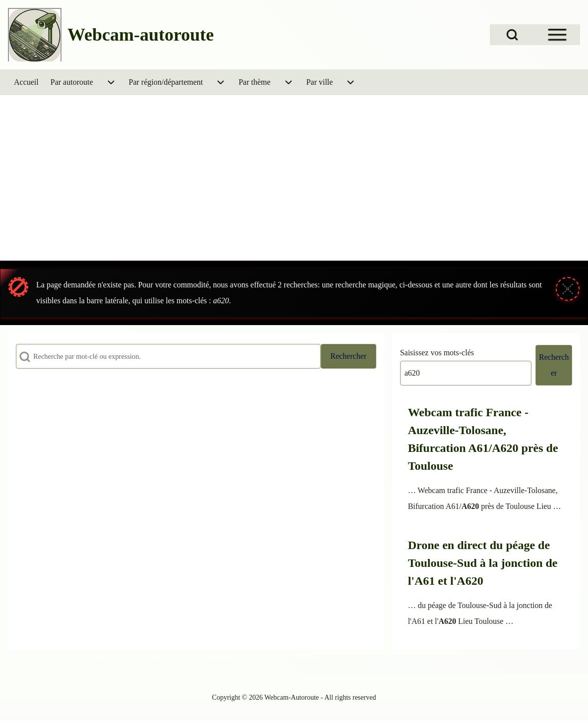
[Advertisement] (294, 185)
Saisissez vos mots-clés (437, 353)
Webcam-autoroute (141, 35)
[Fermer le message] (568, 289)
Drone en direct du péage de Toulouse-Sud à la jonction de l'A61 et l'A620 (483, 563)
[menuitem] (26, 82)
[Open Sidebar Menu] (557, 35)
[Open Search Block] (512, 35)
